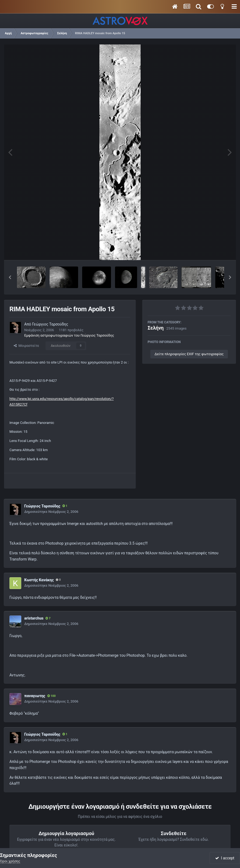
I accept (225, 858)
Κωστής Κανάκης (39, 580)
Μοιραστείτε (26, 346)
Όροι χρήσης (10, 861)
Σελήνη (156, 328)
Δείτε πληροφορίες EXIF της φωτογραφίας (189, 354)
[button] (10, 277)
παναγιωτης (35, 696)
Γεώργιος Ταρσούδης (50, 324)
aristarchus (34, 618)
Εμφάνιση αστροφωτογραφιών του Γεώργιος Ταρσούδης (69, 335)
